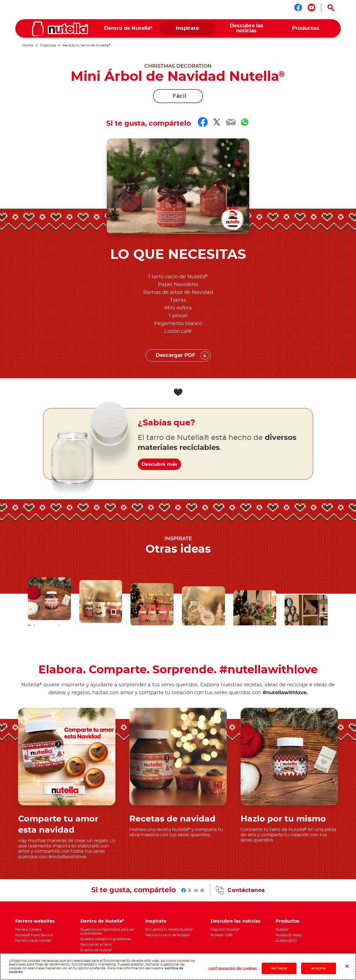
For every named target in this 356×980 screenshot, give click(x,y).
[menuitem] (128, 29)
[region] (178, 966)
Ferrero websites (35, 826)
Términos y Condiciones (100, 905)
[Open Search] (331, 8)
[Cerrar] (347, 966)
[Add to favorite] (178, 297)
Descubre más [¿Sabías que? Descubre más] (165, 363)
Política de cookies (82, 901)
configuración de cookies (233, 968)
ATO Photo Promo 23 (51, 905)
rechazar (279, 968)
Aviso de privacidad (52, 901)
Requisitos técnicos (111, 901)
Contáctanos (246, 795)
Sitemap (74, 905)
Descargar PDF (176, 260)
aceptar (319, 968)
